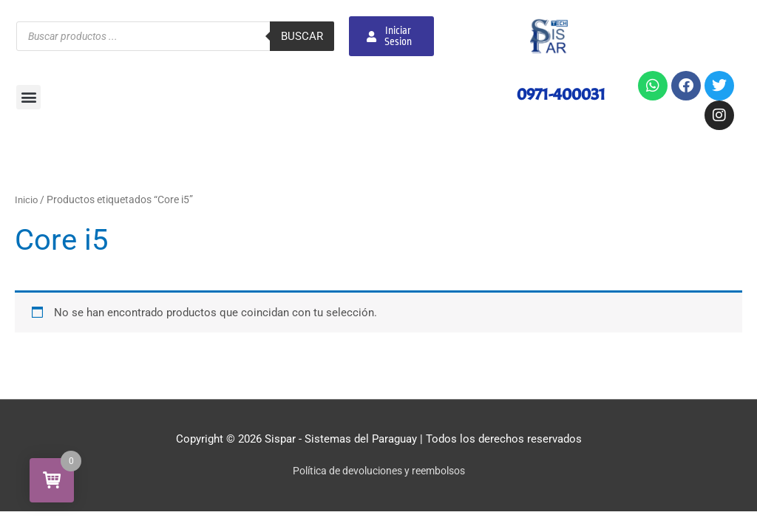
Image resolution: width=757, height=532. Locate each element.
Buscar (302, 36)
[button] (28, 97)
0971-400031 (558, 94)
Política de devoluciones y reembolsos (379, 471)
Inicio (27, 199)
